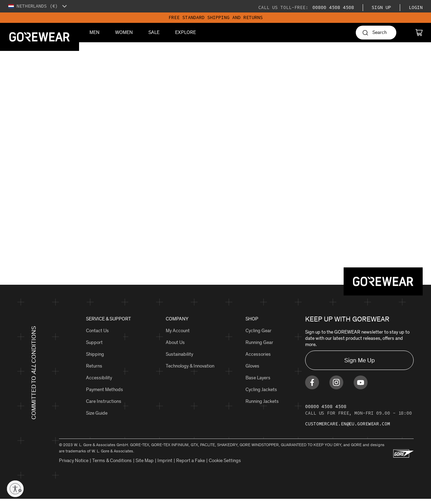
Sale (154, 32)
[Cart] (419, 33)
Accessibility (99, 378)
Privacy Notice (74, 465)
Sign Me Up (360, 360)
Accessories (258, 354)
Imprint (165, 465)
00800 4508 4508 (332, 7)
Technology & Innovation (190, 366)
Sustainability (179, 354)
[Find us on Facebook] (312, 387)
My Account (178, 331)
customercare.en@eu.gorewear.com (348, 429)
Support (94, 342)
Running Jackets (262, 401)
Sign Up (381, 7)
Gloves (252, 366)
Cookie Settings (225, 465)
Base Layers (258, 378)
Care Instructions (104, 401)
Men (94, 32)
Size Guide (97, 413)
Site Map (145, 465)
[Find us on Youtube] (361, 387)
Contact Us (97, 331)
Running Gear (259, 342)
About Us (175, 342)
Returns (94, 366)
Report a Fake (191, 465)
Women (124, 32)
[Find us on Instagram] (336, 387)
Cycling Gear (258, 331)
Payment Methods (105, 390)
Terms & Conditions (112, 465)
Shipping (95, 354)
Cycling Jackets (261, 390)
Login (416, 7)
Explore (186, 32)
